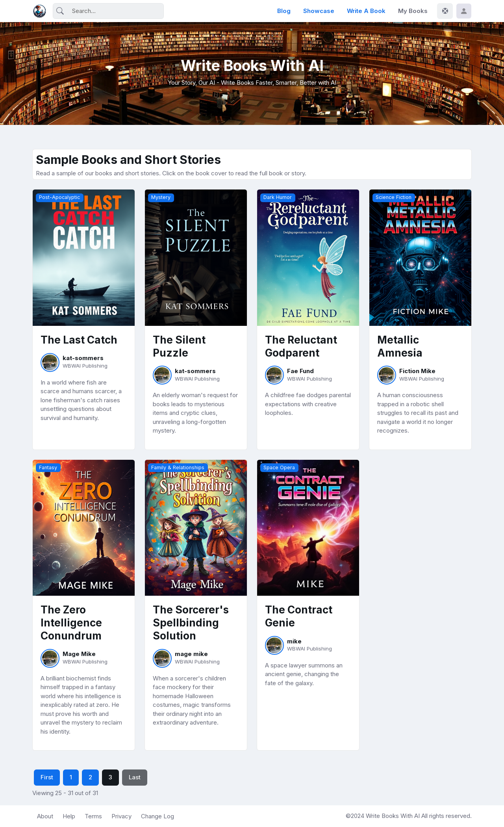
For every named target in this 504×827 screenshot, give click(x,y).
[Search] (108, 11)
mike (294, 641)
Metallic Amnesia (400, 346)
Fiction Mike (417, 371)
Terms (93, 816)
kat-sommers (83, 358)
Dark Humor (278, 197)
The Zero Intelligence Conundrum (71, 623)
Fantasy (48, 467)
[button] (464, 11)
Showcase (319, 11)
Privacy (121, 816)
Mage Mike (79, 654)
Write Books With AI (394, 816)
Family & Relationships (178, 467)
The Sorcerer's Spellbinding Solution (191, 623)
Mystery (161, 197)
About (45, 816)
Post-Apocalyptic (59, 197)
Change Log (157, 816)
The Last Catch (79, 340)
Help (69, 816)
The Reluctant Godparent (301, 346)
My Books (413, 11)
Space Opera (279, 467)
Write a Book (366, 11)
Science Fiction (394, 197)
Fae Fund (300, 371)
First (47, 777)
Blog (284, 11)
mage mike (191, 654)
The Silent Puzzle (179, 346)
